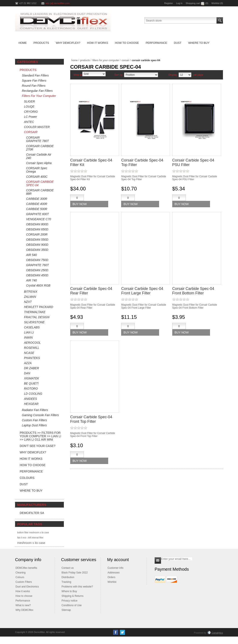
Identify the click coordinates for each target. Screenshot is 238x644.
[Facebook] (116, 632)
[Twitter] (122, 632)
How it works (23, 591)
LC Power (30, 117)
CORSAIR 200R (37, 234)
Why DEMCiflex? (33, 452)
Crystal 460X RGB (38, 285)
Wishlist (112, 582)
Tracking (66, 582)
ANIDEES (30, 399)
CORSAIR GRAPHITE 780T (37, 139)
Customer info (115, 568)
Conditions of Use (72, 605)
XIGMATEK (31, 378)
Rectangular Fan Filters (37, 91)
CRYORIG (31, 112)
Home (74, 60)
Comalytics (215, 633)
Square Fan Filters (34, 81)
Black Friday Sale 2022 (75, 573)
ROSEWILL (32, 348)
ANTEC (29, 122)
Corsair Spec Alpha (39, 163)
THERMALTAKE (35, 312)
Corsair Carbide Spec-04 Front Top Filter (91, 419)
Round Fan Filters (34, 86)
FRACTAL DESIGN (37, 317)
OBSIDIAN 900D (37, 245)
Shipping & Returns (72, 596)
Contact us (68, 568)
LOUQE (29, 106)
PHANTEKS (32, 358)
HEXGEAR (31, 404)
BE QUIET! (31, 383)
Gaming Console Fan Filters (40, 415)
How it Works (31, 459)
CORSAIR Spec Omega (37, 170)
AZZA (28, 363)
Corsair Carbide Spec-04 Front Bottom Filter (193, 291)
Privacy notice (69, 601)
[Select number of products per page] (185, 75)
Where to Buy (31, 491)
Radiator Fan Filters (35, 410)
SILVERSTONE (34, 322)
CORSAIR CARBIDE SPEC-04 (40, 183)
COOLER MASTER (37, 127)
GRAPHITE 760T (37, 265)
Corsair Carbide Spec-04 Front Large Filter (142, 291)
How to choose (24, 596)
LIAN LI (29, 332)
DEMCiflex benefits (26, 568)
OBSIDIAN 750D (37, 260)
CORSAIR (31, 132)
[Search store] (181, 20)
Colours (27, 478)
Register (169, 3)
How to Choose (33, 465)
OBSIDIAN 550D (37, 240)
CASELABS (32, 327)
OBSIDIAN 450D (37, 275)
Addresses (114, 573)
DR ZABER (31, 368)
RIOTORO (31, 389)
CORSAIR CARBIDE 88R (40, 192)
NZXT (28, 302)
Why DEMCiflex (24, 610)
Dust (24, 484)
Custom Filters (24, 582)
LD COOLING (33, 394)
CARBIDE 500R (37, 209)
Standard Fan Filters (35, 75)
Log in (179, 3)
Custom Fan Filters (34, 420)
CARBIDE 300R (37, 199)
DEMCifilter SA (32, 513)
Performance (31, 471)
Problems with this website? (77, 587)
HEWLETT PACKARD (38, 307)
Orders (111, 577)
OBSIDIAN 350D (37, 250)
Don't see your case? (38, 446)
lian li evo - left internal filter (30, 538)
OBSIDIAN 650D (37, 229)
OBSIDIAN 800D (37, 224)
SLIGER (29, 101)
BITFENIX (31, 292)
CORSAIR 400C (37, 177)
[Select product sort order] (141, 75)
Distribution (68, 577)
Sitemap (66, 610)
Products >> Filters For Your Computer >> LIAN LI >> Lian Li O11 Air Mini (40, 436)
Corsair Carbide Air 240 (39, 156)
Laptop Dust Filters (34, 425)
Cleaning (20, 573)
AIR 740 (31, 280)
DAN (27, 373)
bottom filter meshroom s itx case (33, 533)
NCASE (29, 353)
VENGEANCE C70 (38, 219)
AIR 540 (31, 255)
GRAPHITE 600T (37, 214)
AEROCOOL (32, 343)
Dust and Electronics (27, 587)
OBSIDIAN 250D (37, 270)
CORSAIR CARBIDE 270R (40, 148)
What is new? (23, 605)
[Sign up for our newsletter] (177, 559)
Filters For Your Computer (39, 96)
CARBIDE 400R (37, 204)
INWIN (28, 338)
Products (28, 70)
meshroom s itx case (31, 543)
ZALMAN (30, 297)
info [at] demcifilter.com (58, 3)
